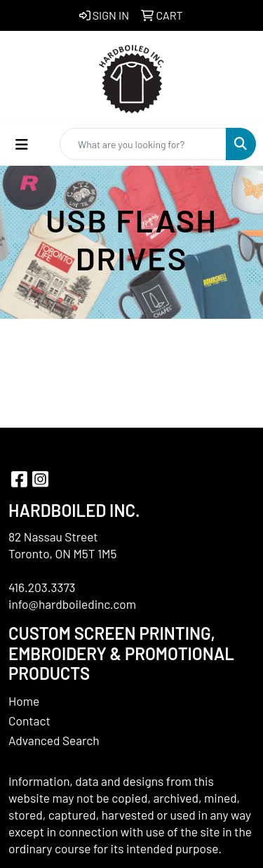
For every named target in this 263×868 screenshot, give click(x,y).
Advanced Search (54, 740)
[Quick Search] (143, 144)
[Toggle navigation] (22, 144)
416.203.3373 (42, 587)
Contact (29, 721)
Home (24, 701)
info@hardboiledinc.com (72, 604)
